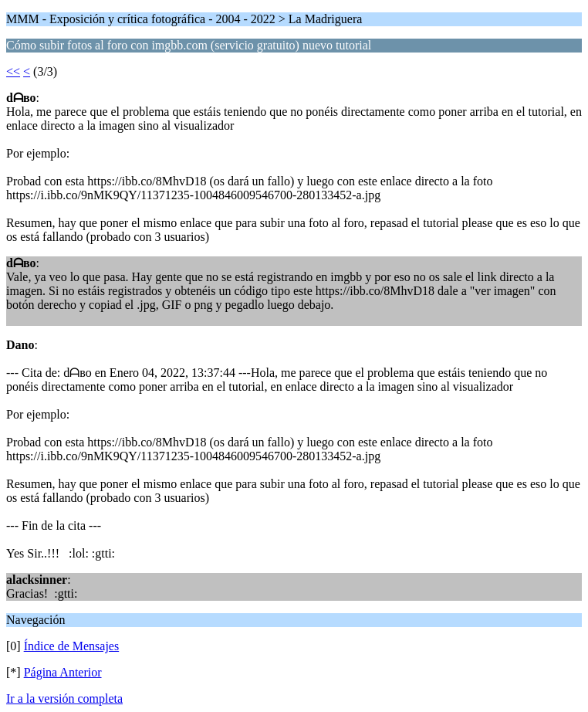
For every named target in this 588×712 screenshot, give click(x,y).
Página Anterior (63, 672)
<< (13, 71)
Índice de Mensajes (72, 646)
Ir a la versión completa (64, 698)
